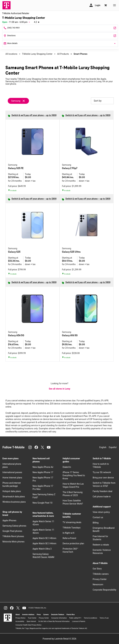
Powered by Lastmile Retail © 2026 (59, 639)
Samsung (16, 101)
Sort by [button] (102, 101)
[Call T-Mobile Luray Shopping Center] (60, 28)
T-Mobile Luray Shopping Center (37, 54)
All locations (11, 54)
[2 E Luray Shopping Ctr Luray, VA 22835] (60, 36)
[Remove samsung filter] (19, 101)
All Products (63, 54)
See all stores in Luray (59, 389)
